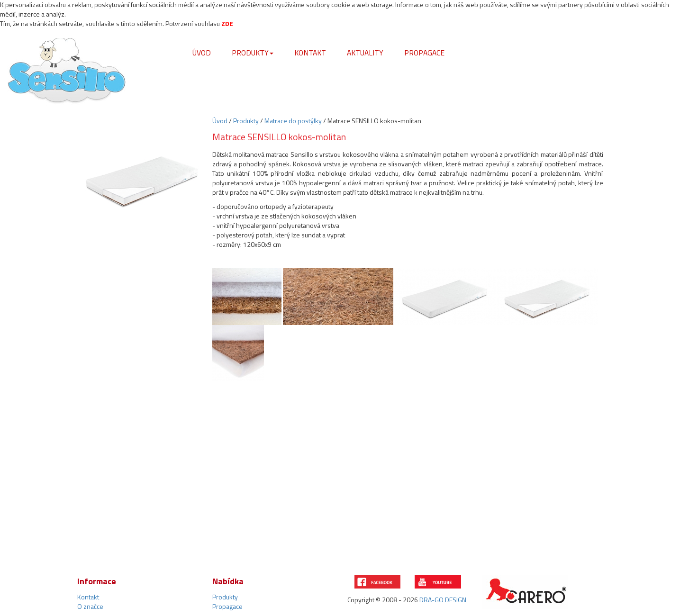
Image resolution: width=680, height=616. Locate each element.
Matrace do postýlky (293, 121)
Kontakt (310, 53)
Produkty (253, 53)
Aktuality (365, 53)
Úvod (202, 53)
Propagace (424, 53)
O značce (90, 606)
